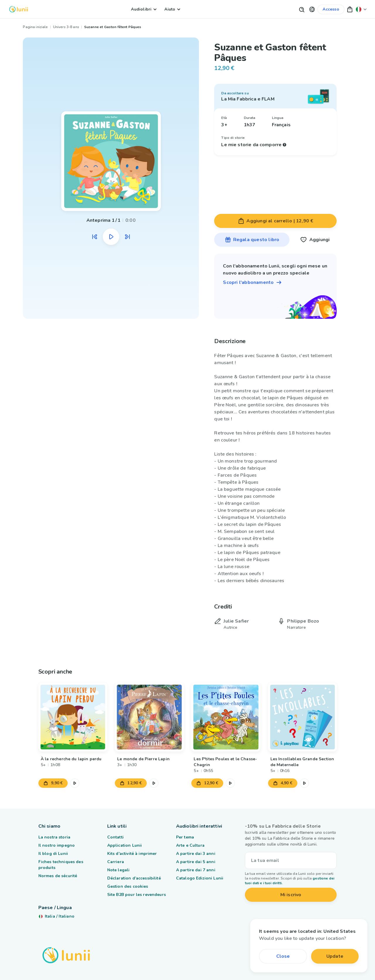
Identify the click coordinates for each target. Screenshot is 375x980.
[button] (312, 9)
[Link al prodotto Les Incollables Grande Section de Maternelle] (302, 717)
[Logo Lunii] (19, 9)
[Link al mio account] (331, 9)
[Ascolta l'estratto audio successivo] (127, 237)
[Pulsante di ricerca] (301, 9)
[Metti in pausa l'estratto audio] (111, 237)
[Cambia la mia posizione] (361, 9)
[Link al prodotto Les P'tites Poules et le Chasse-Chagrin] (226, 717)
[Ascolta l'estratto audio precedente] (95, 237)
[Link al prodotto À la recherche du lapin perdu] (73, 717)
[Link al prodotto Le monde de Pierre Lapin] (149, 717)
